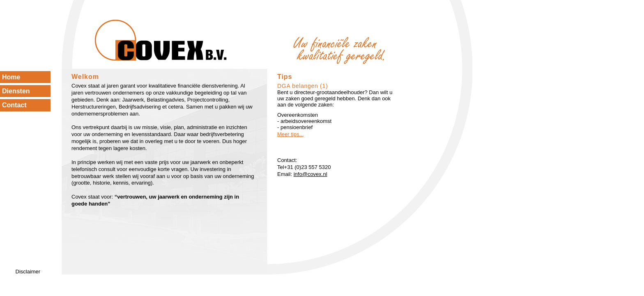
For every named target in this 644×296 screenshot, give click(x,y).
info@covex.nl (310, 174)
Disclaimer (28, 272)
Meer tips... (290, 134)
